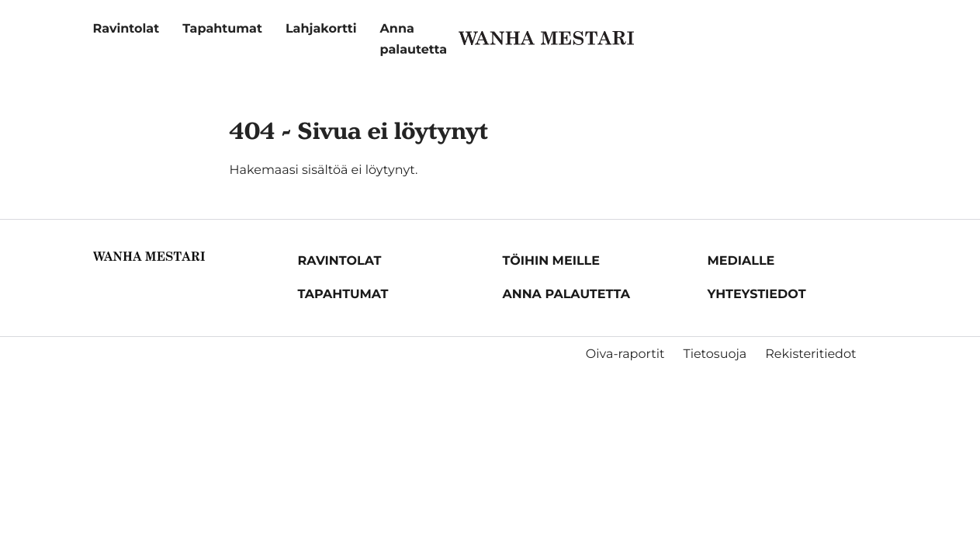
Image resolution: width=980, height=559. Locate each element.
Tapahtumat (222, 29)
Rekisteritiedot (810, 354)
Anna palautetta (567, 295)
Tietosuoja (715, 354)
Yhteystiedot (757, 295)
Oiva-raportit (625, 354)
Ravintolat (126, 29)
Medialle (741, 261)
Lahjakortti (321, 29)
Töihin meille (551, 261)
